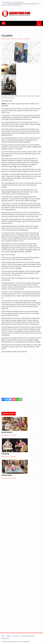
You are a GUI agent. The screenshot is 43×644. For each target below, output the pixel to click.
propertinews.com (7, 2)
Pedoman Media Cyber (28, 636)
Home (3, 636)
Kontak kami (5, 638)
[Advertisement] (21, 376)
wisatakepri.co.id (19, 2)
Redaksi (9, 636)
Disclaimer (16, 636)
